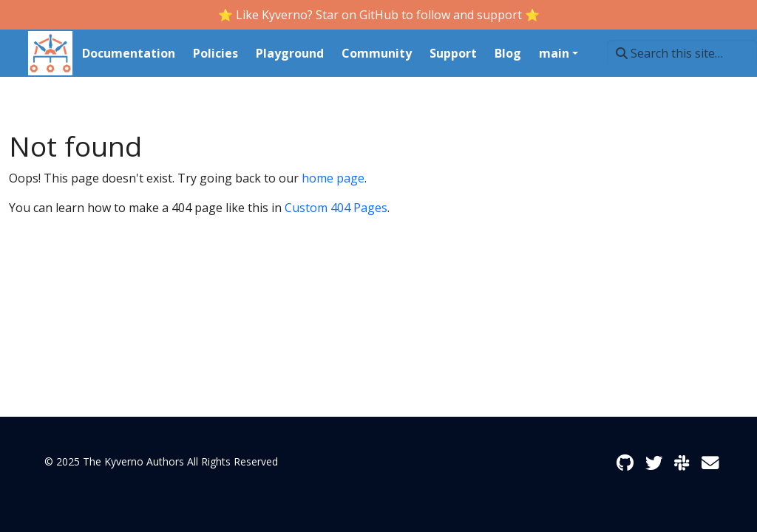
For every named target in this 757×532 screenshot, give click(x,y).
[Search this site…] (682, 53)
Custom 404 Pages (336, 208)
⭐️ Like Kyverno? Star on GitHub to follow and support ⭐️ (379, 15)
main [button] (554, 53)
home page (333, 178)
